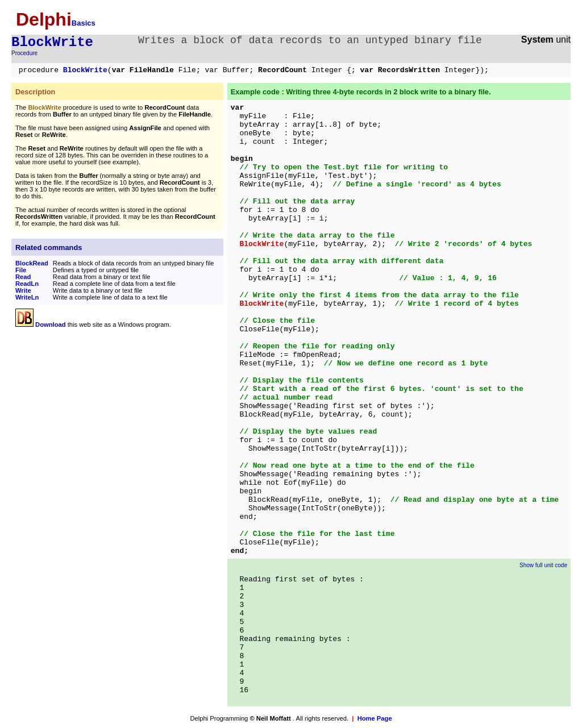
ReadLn (27, 284)
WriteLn (27, 297)
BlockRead (32, 263)
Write (23, 290)
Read (23, 277)
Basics (84, 23)
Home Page (375, 718)
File (21, 270)
